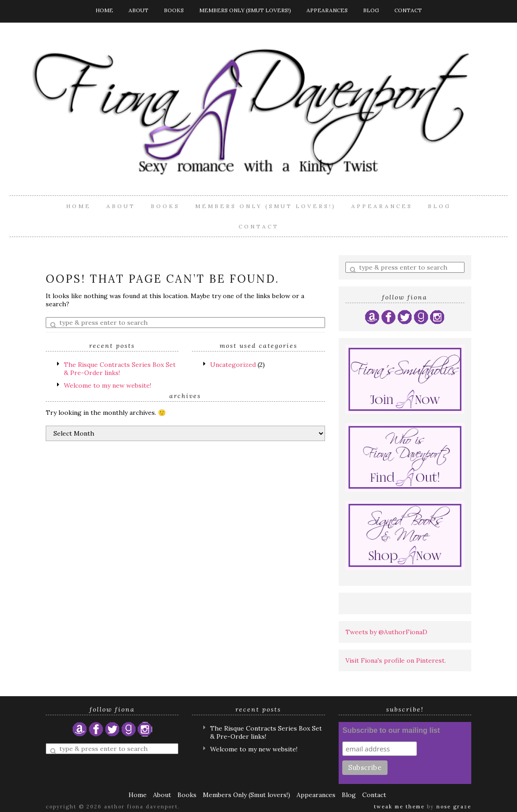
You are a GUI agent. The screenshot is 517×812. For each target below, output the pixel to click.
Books (174, 10)
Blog (371, 10)
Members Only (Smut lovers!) (245, 10)
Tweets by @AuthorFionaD (386, 632)
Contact (408, 10)
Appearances (327, 10)
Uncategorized (233, 365)
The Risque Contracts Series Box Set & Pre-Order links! (120, 369)
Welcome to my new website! (108, 385)
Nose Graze (454, 807)
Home (104, 10)
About (139, 10)
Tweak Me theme (399, 807)
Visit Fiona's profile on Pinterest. (396, 660)
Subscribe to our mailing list (391, 730)
